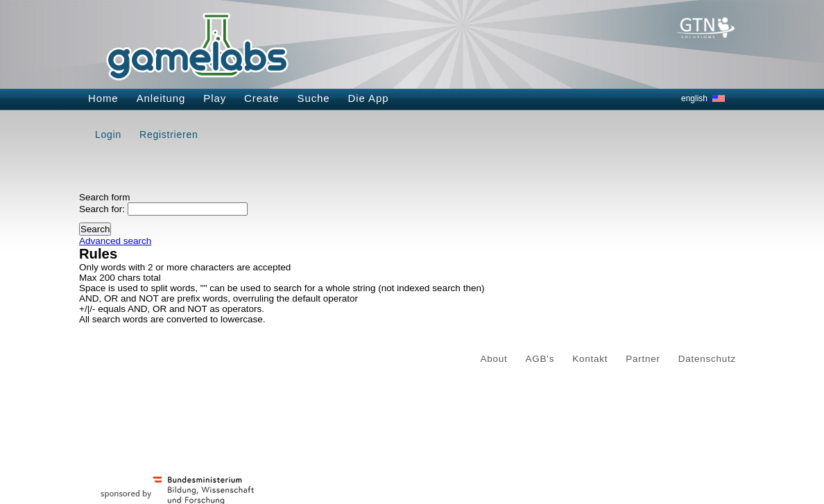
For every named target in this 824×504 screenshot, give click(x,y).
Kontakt (590, 359)
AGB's (540, 359)
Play (215, 98)
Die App (369, 98)
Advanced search (115, 241)
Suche (314, 98)
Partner (643, 359)
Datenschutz (707, 359)
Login (108, 134)
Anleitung (161, 98)
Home (103, 98)
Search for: (102, 209)
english (694, 98)
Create (261, 98)
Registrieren (169, 134)
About (494, 359)
